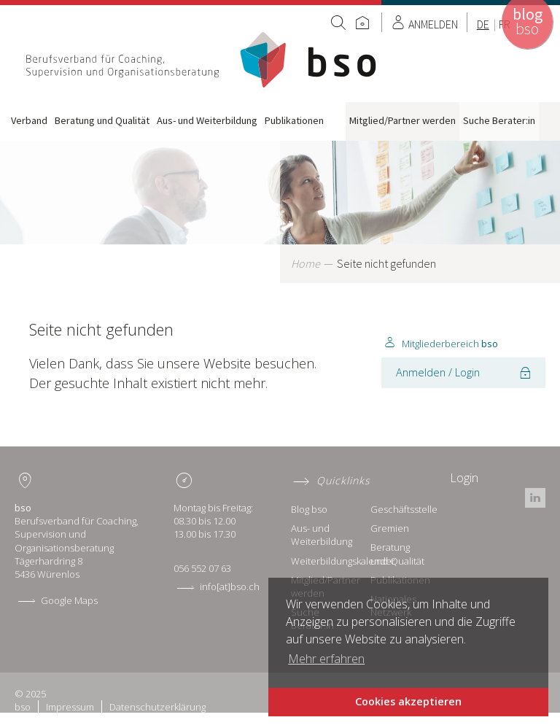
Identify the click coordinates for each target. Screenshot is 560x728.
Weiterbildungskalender (343, 561)
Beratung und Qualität (102, 120)
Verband (29, 120)
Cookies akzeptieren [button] (408, 701)
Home (203, 60)
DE (483, 24)
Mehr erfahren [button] (326, 659)
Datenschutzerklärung (157, 707)
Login (464, 478)
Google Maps (69, 600)
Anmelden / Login (438, 372)
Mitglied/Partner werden (402, 120)
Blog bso (309, 509)
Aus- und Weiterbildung (207, 120)
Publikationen (294, 120)
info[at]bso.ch (230, 586)
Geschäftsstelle (404, 509)
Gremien (390, 528)
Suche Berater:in (499, 120)
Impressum (70, 707)
